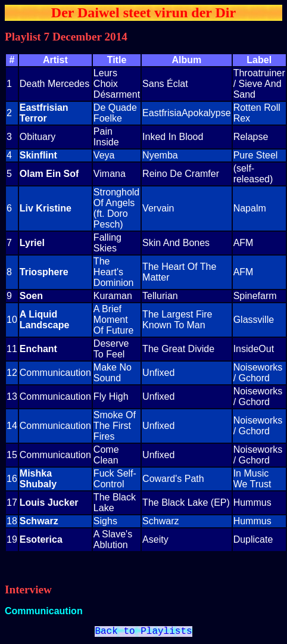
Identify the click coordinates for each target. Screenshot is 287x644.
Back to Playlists (143, 633)
